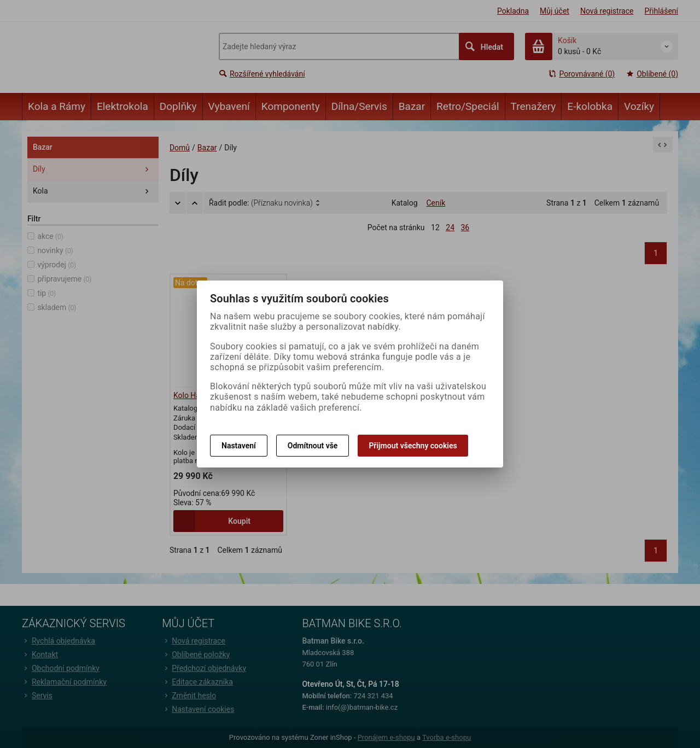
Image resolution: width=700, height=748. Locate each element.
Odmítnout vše (313, 446)
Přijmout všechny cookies (413, 446)
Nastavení (239, 446)
